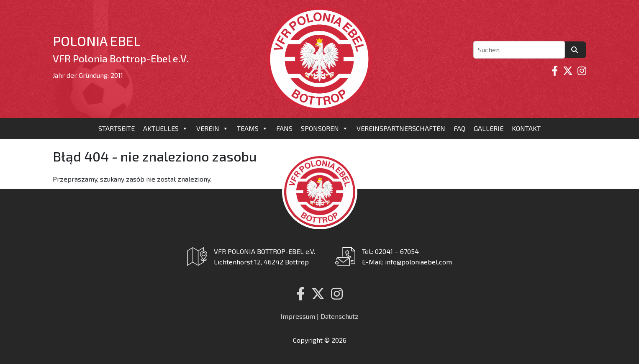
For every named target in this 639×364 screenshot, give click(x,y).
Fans (284, 128)
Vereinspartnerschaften (401, 128)
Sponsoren (325, 128)
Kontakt (526, 128)
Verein (212, 128)
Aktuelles (166, 128)
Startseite (117, 128)
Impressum (298, 316)
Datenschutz (340, 316)
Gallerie (489, 128)
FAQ (459, 128)
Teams (252, 128)
